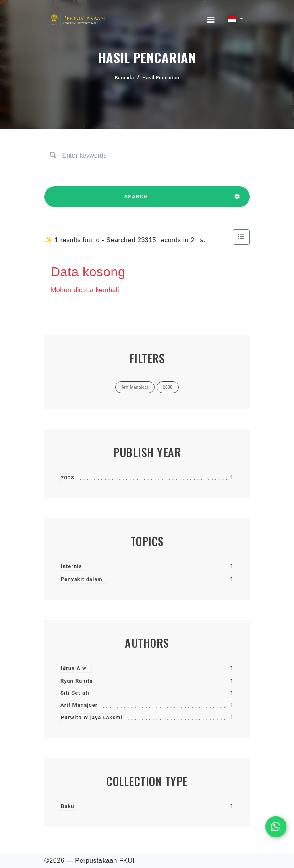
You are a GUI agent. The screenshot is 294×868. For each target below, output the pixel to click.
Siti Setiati (75, 693)
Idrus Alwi (75, 668)
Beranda (124, 78)
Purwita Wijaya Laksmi (92, 717)
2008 (68, 478)
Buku (68, 806)
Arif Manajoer (79, 705)
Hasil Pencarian (161, 78)
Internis (71, 566)
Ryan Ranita (77, 681)
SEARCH (136, 200)
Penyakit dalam (82, 579)
